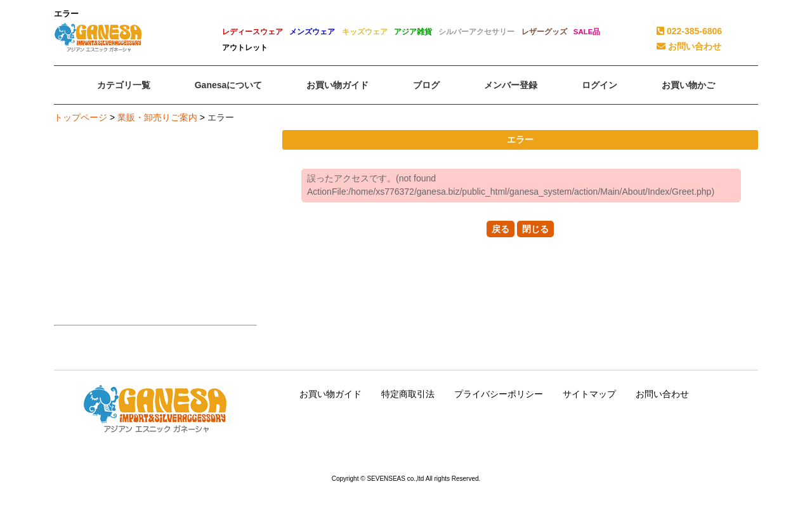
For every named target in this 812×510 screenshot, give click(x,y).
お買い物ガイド (331, 394)
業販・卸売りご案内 (157, 117)
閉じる (535, 229)
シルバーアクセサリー (476, 32)
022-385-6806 (689, 31)
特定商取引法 (408, 394)
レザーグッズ (544, 32)
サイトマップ (589, 394)
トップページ (81, 117)
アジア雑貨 (413, 32)
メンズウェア (312, 32)
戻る (501, 229)
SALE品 (587, 32)
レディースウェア (252, 32)
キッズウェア (365, 32)
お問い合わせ (689, 46)
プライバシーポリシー (499, 394)
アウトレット (245, 48)
